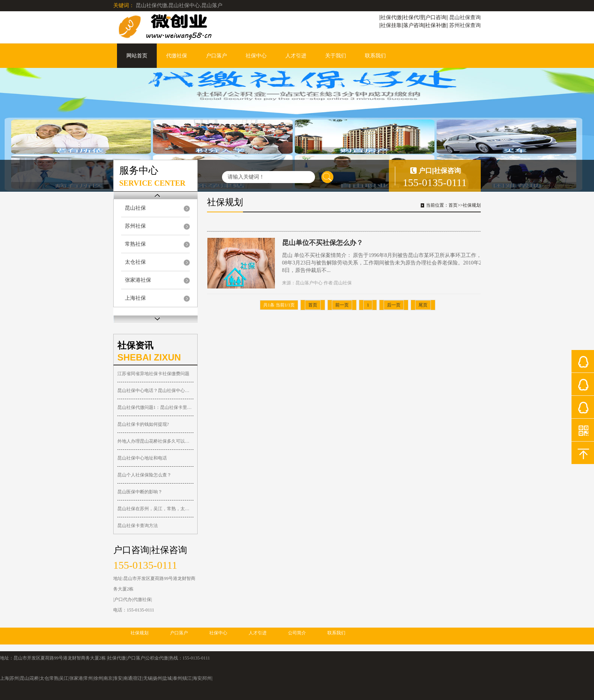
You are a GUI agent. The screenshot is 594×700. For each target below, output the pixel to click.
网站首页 (137, 56)
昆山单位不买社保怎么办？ (322, 243)
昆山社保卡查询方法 (138, 526)
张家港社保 (138, 280)
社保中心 (256, 56)
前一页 (342, 305)
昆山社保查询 (465, 17)
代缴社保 (177, 56)
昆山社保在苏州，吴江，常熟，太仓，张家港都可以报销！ (155, 509)
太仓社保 (135, 262)
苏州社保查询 (465, 25)
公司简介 (297, 633)
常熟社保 (135, 244)
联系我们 (375, 56)
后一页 (394, 305)
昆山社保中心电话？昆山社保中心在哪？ (155, 391)
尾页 (423, 305)
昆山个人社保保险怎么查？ (144, 475)
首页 (453, 205)
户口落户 (216, 56)
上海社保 (135, 298)
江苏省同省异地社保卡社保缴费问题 (153, 374)
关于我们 (336, 56)
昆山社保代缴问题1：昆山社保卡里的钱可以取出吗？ (155, 407)
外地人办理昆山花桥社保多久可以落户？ (155, 441)
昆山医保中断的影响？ (140, 492)
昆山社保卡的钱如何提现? (143, 424)
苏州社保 (135, 226)
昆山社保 (135, 208)
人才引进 (296, 56)
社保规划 (472, 205)
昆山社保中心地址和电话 (142, 458)
